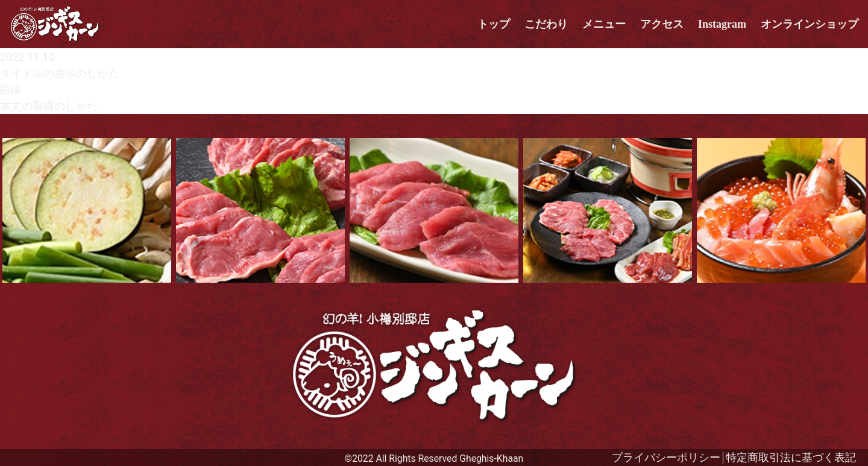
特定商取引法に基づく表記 (791, 457)
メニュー (604, 24)
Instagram (722, 24)
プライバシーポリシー (666, 457)
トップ (494, 24)
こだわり (546, 24)
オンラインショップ (810, 24)
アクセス (662, 24)
